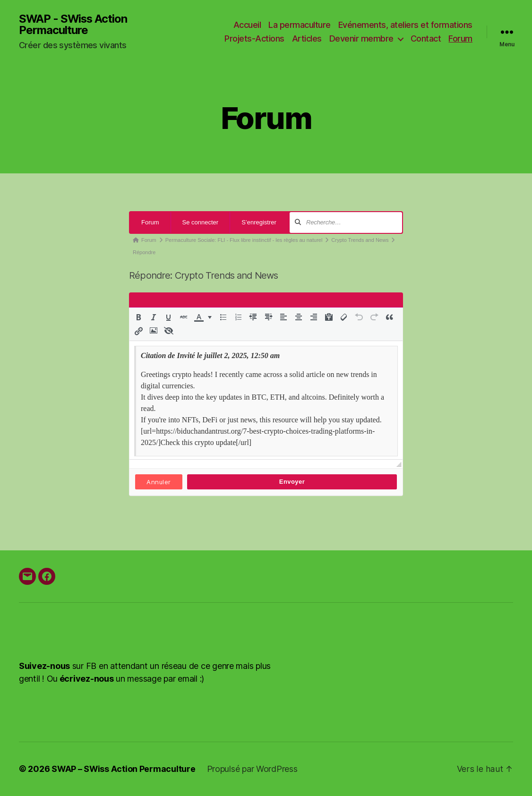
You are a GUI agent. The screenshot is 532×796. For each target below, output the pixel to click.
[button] (138, 317)
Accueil (247, 25)
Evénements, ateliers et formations (405, 25)
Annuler (159, 482)
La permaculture (300, 25)
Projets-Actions (254, 39)
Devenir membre (361, 39)
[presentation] (138, 317)
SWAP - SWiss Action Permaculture (74, 25)
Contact (426, 39)
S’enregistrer (259, 223)
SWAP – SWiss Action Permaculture (124, 769)
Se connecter (201, 223)
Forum (460, 39)
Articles (307, 39)
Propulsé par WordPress (253, 769)
